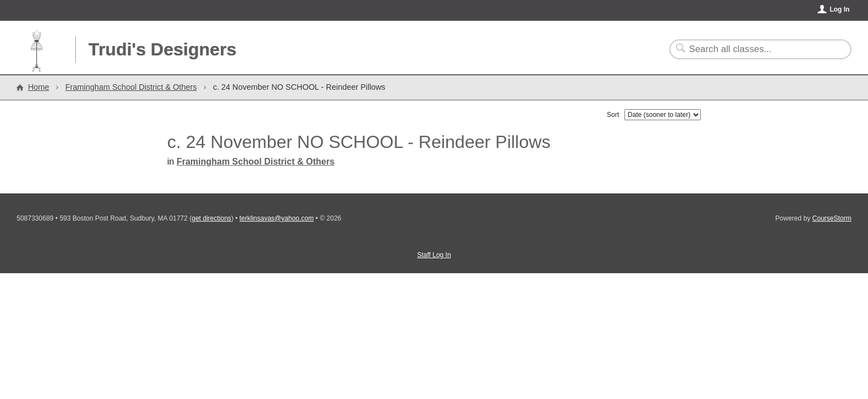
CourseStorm (832, 218)
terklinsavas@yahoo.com (277, 218)
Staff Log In (434, 255)
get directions (211, 218)
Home (38, 87)
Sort (613, 115)
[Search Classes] (754, 49)
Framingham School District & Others (131, 87)
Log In (840, 9)
